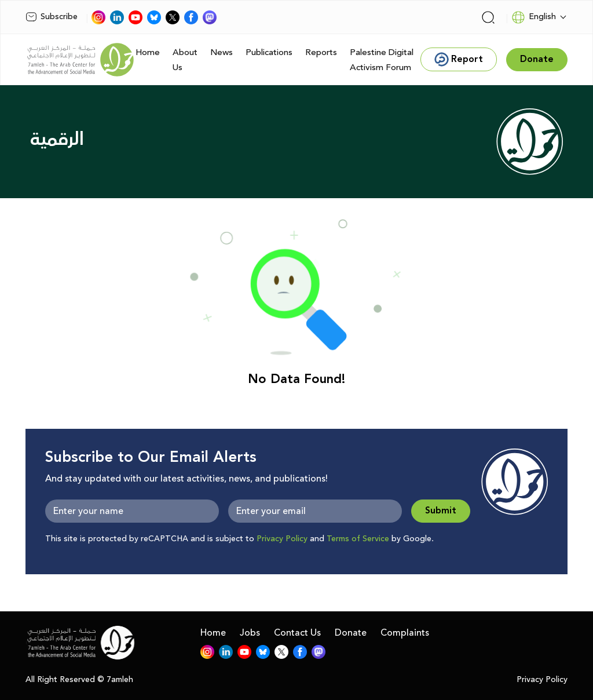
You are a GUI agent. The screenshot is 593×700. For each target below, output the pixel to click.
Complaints (405, 633)
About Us (185, 60)
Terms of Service (358, 539)
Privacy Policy (282, 539)
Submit (441, 511)
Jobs (250, 633)
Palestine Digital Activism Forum (382, 60)
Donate (351, 633)
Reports (321, 52)
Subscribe (52, 17)
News (222, 52)
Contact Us (297, 633)
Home (148, 52)
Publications (269, 52)
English (534, 17)
